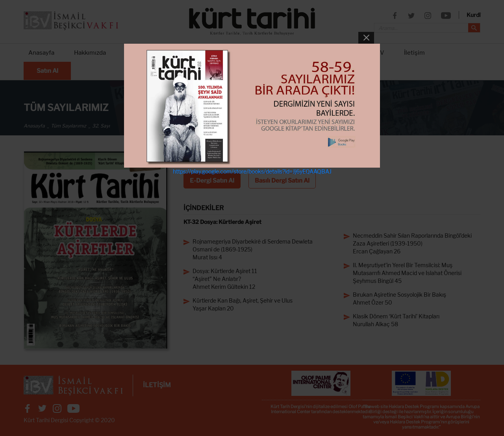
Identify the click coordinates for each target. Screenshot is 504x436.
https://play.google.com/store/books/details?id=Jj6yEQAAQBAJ (252, 171)
